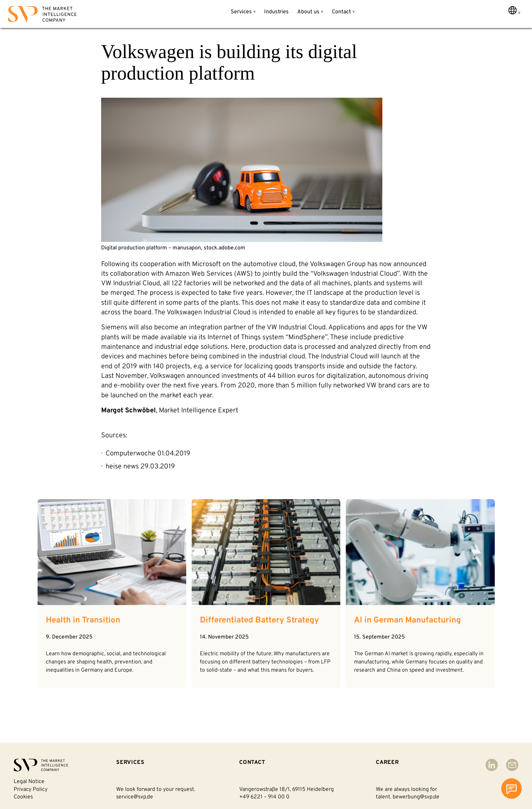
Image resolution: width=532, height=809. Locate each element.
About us (308, 12)
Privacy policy (31, 790)
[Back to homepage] (42, 16)
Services (241, 12)
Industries (276, 12)
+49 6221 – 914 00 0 (264, 797)
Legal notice (29, 782)
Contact (341, 12)
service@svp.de (135, 797)
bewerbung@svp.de (416, 797)
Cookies (23, 797)
